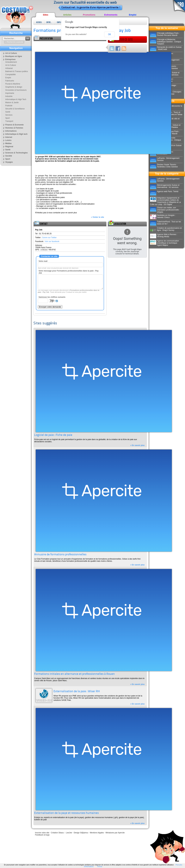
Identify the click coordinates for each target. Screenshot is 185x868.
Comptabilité (10, 75)
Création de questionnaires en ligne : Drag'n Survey (166, 229)
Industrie (9, 96)
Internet (9, 137)
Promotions (89, 15)
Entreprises (49, 22)
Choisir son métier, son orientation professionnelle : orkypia (165, 210)
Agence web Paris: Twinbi (164, 191)
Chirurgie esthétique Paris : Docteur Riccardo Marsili (165, 34)
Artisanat (9, 68)
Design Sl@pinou (81, 833)
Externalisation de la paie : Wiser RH (77, 692)
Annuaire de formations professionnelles (60, 555)
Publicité (9, 106)
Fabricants (10, 81)
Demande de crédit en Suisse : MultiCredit (166, 48)
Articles (67, 15)
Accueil (39, 22)
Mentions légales (97, 833)
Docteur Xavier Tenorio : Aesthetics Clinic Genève (164, 166)
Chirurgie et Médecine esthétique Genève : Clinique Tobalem (165, 42)
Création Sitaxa (57, 833)
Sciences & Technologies (16, 153)
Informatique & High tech (16, 134)
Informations (11, 131)
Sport (8, 118)
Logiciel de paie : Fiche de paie (53, 435)
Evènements (111, 15)
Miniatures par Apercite (115, 833)
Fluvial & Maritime (13, 84)
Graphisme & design (14, 87)
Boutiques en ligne (14, 56)
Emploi (133, 15)
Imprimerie (10, 93)
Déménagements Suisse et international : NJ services (165, 186)
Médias (8, 143)
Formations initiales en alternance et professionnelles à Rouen (74, 674)
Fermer (100, 867)
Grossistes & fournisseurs (16, 90)
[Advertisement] (70, 46)
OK (109, 34)
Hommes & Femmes (14, 128)
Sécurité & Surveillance (15, 109)
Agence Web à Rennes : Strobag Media (164, 236)
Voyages (9, 162)
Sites (46, 15)
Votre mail (43, 261)
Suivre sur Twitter (49, 238)
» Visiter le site (97, 217)
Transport (9, 121)
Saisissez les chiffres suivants (52, 297)
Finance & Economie (14, 125)
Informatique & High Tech (16, 99)
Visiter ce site (121, 40)
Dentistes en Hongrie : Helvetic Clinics (163, 216)
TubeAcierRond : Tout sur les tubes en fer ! (165, 223)
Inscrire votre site (42, 833)
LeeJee (69, 833)
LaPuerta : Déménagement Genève (165, 159)
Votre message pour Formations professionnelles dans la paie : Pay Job (69, 272)
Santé (8, 112)
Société (9, 156)
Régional (9, 147)
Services (9, 115)
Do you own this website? (76, 34)
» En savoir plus (137, 445)
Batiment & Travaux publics (17, 71)
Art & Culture (11, 53)
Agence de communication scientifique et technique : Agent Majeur (164, 243)
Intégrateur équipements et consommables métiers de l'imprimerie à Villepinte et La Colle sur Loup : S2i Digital (165, 201)
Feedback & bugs (42, 835)
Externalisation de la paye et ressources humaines (66, 813)
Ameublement (11, 62)
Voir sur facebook (52, 241)
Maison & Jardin (12, 103)
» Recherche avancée (14, 42)
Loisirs (8, 140)
